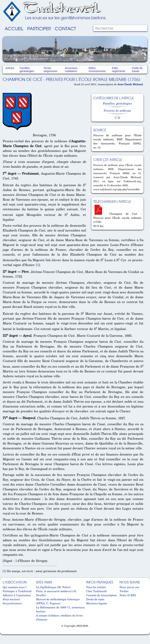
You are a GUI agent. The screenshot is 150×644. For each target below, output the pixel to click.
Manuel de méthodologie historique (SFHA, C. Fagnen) (58, 601)
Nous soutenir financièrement (12, 601)
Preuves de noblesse (117, 110)
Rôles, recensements (97, 70)
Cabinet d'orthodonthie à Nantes (5, 633)
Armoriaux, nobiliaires (72, 70)
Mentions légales (97, 603)
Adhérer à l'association (17, 595)
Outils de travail (137, 70)
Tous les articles (96, 587)
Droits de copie (95, 599)
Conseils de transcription (102, 595)
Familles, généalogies (27, 70)
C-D (117, 118)
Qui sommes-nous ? (15, 587)
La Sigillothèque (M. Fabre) (53, 587)
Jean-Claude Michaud (130, 84)
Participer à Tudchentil (17, 591)
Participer (39, 28)
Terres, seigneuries (51, 70)
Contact (65, 28)
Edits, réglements (119, 70)
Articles (10, 68)
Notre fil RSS (128, 595)
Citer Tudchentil (96, 591)
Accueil (14, 28)
